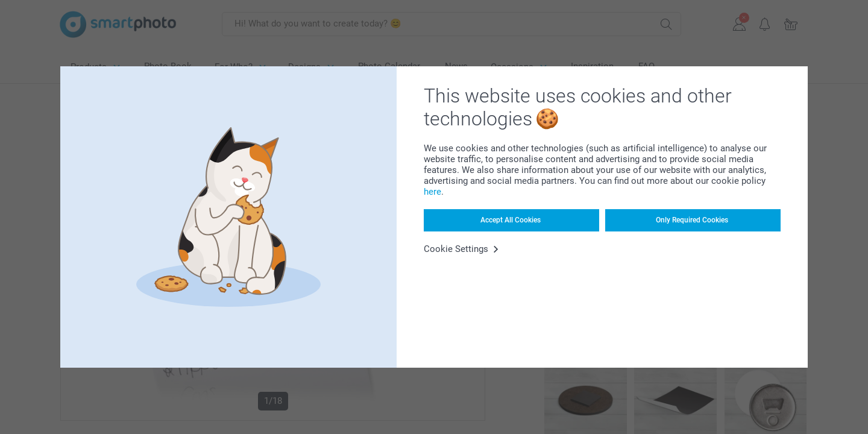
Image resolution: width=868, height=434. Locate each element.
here (432, 192)
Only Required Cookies (692, 220)
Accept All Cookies (511, 220)
